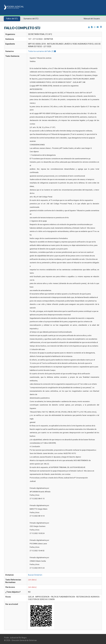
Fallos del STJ (12, 19)
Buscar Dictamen (35, 575)
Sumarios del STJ (31, 19)
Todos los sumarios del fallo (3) (42, 51)
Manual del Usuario (92, 19)
